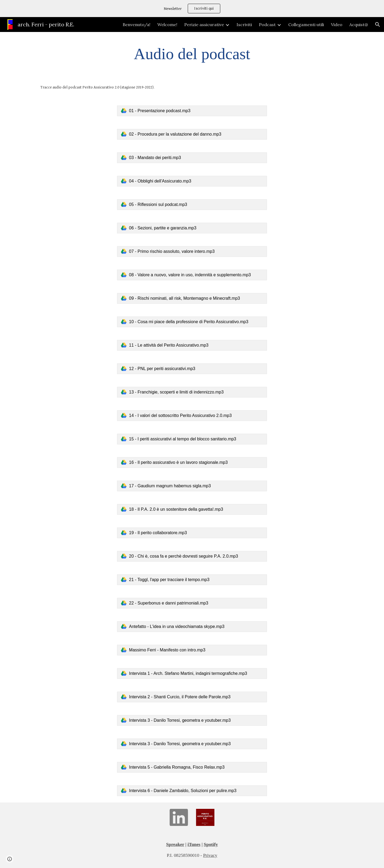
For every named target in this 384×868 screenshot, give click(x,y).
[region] (192, 9)
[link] (192, 111)
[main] (192, 54)
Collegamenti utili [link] (306, 25)
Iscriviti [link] (244, 25)
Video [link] (337, 25)
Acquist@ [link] (359, 25)
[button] (378, 25)
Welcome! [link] (167, 25)
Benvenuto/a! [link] (137, 25)
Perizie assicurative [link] (204, 25)
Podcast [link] (267, 25)
